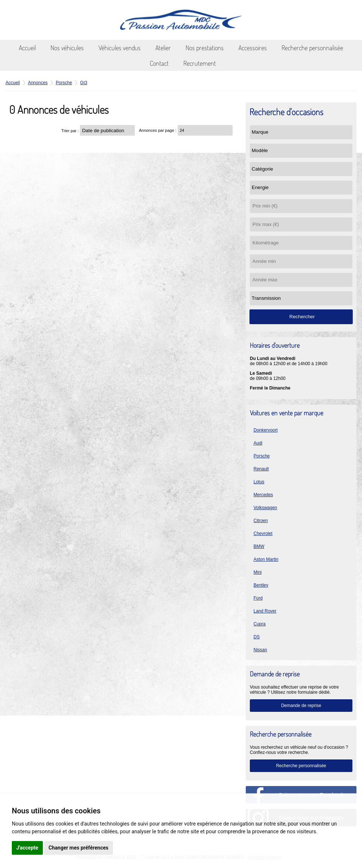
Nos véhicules (67, 48)
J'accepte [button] (27, 848)
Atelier (163, 48)
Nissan (260, 650)
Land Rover (265, 611)
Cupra (260, 624)
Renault (261, 469)
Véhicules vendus (120, 48)
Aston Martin (266, 559)
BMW (259, 546)
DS (257, 637)
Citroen (261, 521)
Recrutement (200, 63)
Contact (159, 63)
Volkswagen (265, 508)
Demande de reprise (301, 706)
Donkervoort (266, 430)
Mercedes (263, 495)
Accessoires (253, 48)
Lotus (259, 482)
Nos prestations (205, 48)
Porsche (262, 456)
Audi (258, 443)
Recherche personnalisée (312, 48)
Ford (258, 598)
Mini (258, 572)
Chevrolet (263, 534)
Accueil (27, 48)
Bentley (261, 585)
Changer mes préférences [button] (79, 848)
